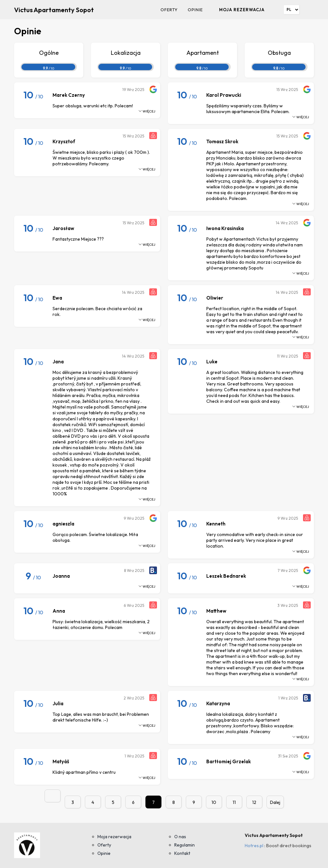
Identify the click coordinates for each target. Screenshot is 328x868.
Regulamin (184, 845)
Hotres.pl (254, 846)
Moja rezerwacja (242, 10)
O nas (180, 837)
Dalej (275, 802)
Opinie (195, 10)
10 (214, 802)
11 (234, 802)
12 (254, 802)
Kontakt (182, 853)
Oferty (169, 10)
